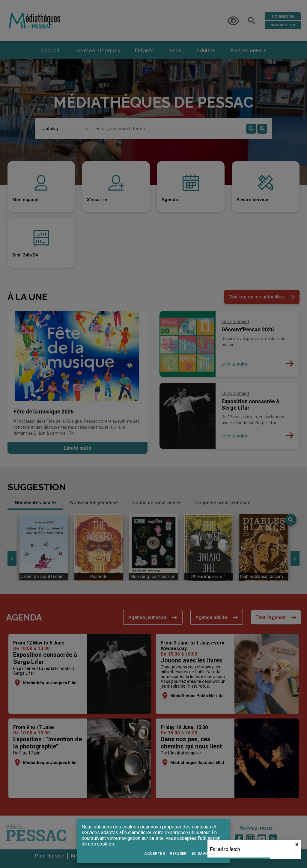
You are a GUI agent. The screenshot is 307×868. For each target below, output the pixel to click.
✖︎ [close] (297, 845)
